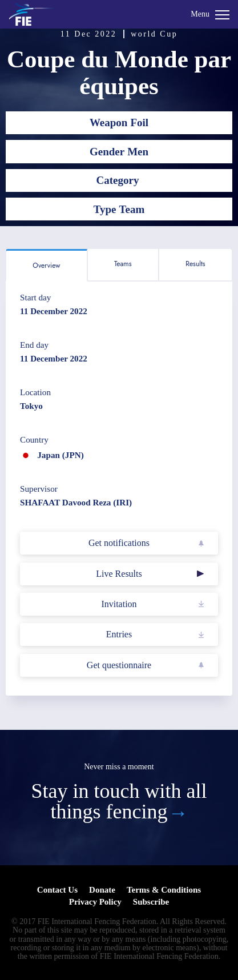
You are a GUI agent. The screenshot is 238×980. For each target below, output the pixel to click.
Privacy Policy (95, 902)
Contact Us (57, 890)
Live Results (119, 574)
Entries (119, 634)
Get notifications (119, 543)
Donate (102, 890)
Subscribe (151, 902)
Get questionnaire (119, 665)
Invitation (119, 604)
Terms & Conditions (164, 890)
